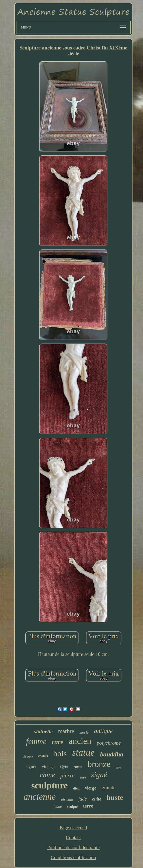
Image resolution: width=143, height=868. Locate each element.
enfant (78, 767)
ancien (80, 741)
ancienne (40, 797)
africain (67, 800)
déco (118, 768)
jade (83, 799)
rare (58, 742)
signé (99, 775)
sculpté (72, 807)
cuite (97, 799)
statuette (43, 731)
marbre (66, 731)
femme (36, 741)
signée (31, 767)
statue (83, 753)
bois (60, 753)
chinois (43, 756)
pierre (67, 775)
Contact (73, 838)
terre (88, 806)
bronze (99, 764)
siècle (84, 732)
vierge (90, 788)
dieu (76, 788)
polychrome (109, 743)
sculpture (49, 785)
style (64, 766)
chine (47, 775)
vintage (48, 767)
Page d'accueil (73, 828)
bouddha (112, 754)
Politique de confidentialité (73, 848)
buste (115, 798)
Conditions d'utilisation (74, 858)
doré (83, 777)
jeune (58, 807)
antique (103, 731)
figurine (28, 756)
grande (109, 787)
